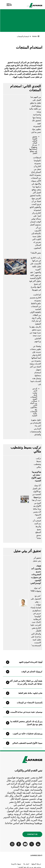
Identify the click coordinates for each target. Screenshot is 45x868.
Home (34, 36)
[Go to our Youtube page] (26, 844)
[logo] (36, 5)
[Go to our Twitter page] (32, 844)
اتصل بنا (26, 864)
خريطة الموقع (36, 864)
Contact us (32, 834)
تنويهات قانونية (16, 864)
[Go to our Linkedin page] (39, 844)
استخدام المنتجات (23, 36)
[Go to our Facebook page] (19, 844)
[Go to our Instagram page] (13, 844)
